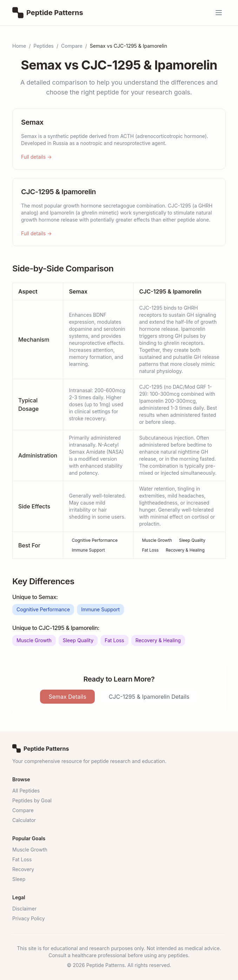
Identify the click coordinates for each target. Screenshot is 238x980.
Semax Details (67, 697)
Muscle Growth (157, 540)
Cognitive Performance (95, 540)
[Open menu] (219, 13)
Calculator (24, 820)
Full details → (37, 157)
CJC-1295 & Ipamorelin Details (149, 697)
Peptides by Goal (32, 800)
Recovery (23, 869)
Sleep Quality (192, 540)
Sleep (19, 879)
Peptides (44, 46)
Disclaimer (24, 909)
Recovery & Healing (185, 550)
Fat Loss (150, 550)
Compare (72, 46)
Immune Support (88, 550)
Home (19, 46)
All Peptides (26, 791)
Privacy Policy (29, 918)
